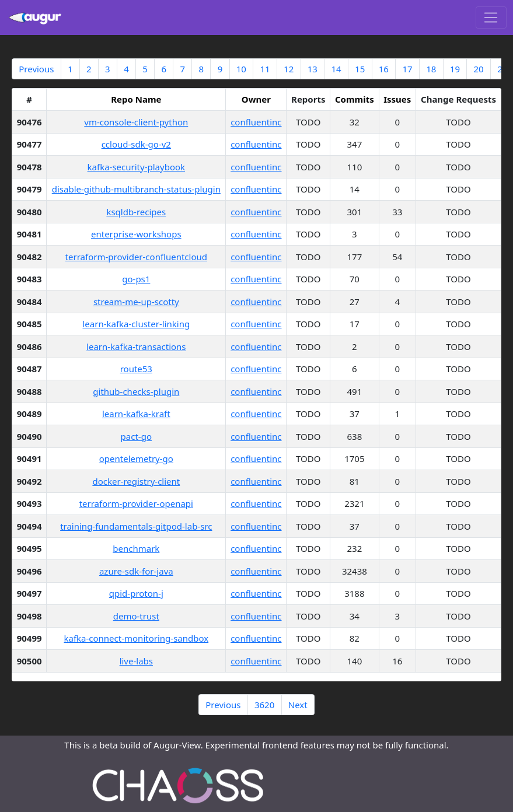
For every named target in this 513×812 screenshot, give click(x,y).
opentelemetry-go (136, 459)
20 (478, 69)
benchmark (136, 548)
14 (336, 69)
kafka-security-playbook (136, 167)
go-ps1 (136, 279)
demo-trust (136, 616)
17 (407, 69)
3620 (264, 705)
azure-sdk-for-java (136, 571)
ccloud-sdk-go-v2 (136, 144)
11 (265, 69)
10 (241, 69)
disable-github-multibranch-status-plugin (136, 189)
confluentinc (256, 122)
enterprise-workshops (136, 234)
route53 (136, 369)
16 (384, 69)
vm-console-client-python (136, 122)
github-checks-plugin (136, 391)
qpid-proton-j (136, 593)
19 (455, 69)
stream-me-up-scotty (136, 302)
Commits (355, 99)
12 (289, 69)
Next (298, 705)
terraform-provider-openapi (136, 503)
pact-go (136, 436)
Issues (397, 99)
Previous (36, 69)
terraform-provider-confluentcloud (136, 257)
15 (360, 69)
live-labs (136, 661)
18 (431, 69)
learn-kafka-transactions (136, 346)
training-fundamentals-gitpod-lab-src (136, 526)
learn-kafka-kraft (136, 414)
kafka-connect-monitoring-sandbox (136, 638)
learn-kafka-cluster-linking (136, 324)
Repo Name (136, 99)
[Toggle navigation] (491, 17)
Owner (256, 99)
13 (313, 69)
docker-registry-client (136, 481)
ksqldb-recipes (136, 212)
